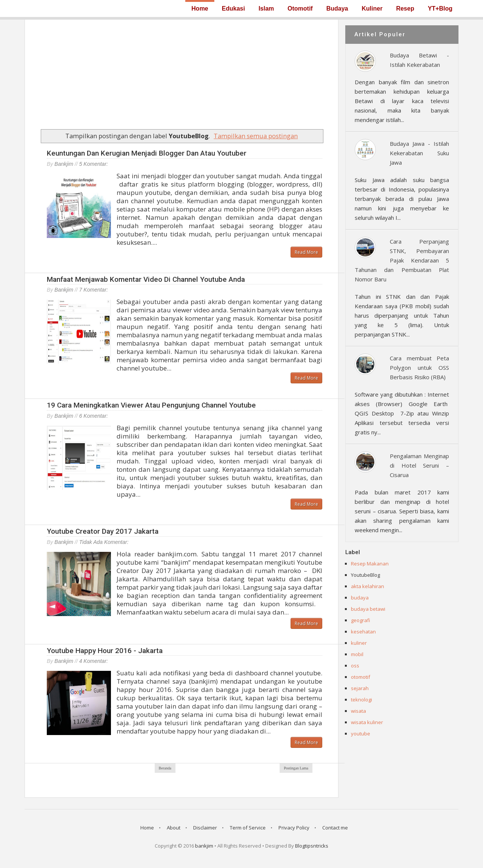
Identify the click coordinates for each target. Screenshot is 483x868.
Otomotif (300, 9)
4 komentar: (94, 661)
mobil (357, 654)
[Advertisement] (182, 73)
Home (200, 8)
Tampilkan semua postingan (256, 136)
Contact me (335, 828)
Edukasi (233, 9)
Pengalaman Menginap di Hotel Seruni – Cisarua (419, 465)
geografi (361, 620)
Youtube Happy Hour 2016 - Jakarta (105, 651)
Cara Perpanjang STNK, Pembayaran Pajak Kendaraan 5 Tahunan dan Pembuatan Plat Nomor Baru (402, 260)
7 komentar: (94, 290)
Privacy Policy (294, 828)
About (174, 828)
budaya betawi (368, 609)
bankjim (204, 846)
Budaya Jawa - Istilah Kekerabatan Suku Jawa (419, 153)
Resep (405, 9)
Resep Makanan (370, 564)
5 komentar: (94, 164)
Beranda (165, 768)
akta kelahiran (368, 586)
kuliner (359, 643)
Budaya (337, 9)
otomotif (361, 677)
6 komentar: (94, 416)
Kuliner (372, 9)
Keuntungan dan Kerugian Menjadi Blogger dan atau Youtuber (147, 153)
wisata (358, 711)
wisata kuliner (367, 722)
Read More (306, 252)
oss (355, 666)
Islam (266, 9)
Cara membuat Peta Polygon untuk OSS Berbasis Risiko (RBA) (419, 368)
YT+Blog (440, 9)
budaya (360, 598)
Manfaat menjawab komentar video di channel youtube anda (146, 279)
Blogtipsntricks (312, 846)
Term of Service (248, 828)
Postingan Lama (296, 768)
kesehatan (363, 632)
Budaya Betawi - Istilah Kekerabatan (419, 60)
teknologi (361, 700)
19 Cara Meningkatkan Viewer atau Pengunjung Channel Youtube (151, 405)
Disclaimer (205, 828)
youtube (361, 734)
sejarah (360, 688)
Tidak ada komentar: (104, 542)
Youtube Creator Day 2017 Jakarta (103, 531)
